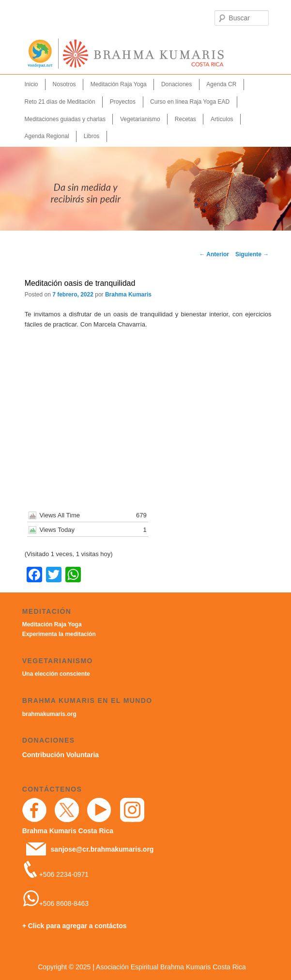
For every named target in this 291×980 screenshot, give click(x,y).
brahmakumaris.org (49, 714)
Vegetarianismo (140, 119)
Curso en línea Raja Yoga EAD (190, 102)
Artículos (222, 119)
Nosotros (64, 84)
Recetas (185, 119)
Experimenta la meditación (59, 634)
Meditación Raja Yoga (119, 84)
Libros (92, 136)
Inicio (31, 84)
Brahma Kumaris (128, 295)
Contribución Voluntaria (61, 755)
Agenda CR (221, 84)
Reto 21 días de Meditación (60, 102)
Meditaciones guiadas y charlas (65, 119)
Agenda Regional (46, 136)
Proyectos (123, 102)
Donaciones (176, 84)
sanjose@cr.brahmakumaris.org (102, 849)
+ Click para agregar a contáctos (75, 926)
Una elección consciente (56, 674)
